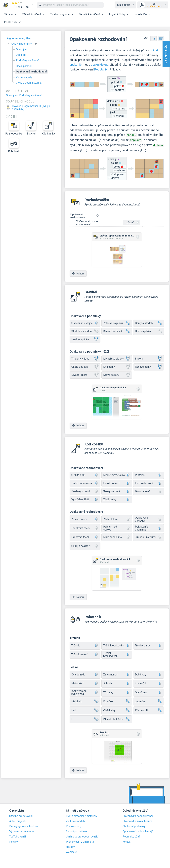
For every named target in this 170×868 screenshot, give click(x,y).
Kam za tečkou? (149, 482)
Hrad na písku (149, 330)
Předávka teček (85, 536)
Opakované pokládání (149, 518)
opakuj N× (76, 65)
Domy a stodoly (149, 322)
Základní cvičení (31, 14)
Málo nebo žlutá (117, 536)
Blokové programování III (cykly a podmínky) (31, 108)
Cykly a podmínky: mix (29, 83)
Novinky (14, 841)
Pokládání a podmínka (149, 527)
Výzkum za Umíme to (22, 831)
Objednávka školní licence (137, 820)
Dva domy (117, 366)
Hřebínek (85, 700)
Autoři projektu (18, 820)
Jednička (149, 700)
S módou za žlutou (149, 536)
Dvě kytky (149, 674)
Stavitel (31, 128)
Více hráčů (141, 14)
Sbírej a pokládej (85, 545)
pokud (154, 50)
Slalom (149, 358)
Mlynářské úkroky (117, 358)
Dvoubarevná (149, 490)
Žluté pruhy (117, 499)
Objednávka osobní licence (138, 815)
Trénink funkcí (85, 653)
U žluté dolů (85, 474)
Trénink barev (149, 645)
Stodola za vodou (85, 330)
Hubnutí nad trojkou (117, 527)
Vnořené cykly (24, 77)
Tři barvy (117, 691)
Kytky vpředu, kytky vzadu (85, 691)
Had (85, 709)
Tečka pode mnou (85, 482)
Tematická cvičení (89, 14)
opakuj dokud (100, 65)
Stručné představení (21, 815)
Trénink (85, 645)
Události (21, 55)
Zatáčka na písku (117, 322)
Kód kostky (48, 128)
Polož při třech (117, 482)
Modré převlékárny (117, 474)
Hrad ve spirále (85, 338)
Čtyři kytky (117, 709)
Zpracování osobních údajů (138, 831)
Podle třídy (11, 22)
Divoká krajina (85, 374)
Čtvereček (149, 683)
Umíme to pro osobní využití (82, 836)
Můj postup (124, 5)
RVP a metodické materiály (82, 815)
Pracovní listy (74, 825)
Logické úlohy (117, 14)
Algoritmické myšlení (19, 38)
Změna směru (85, 518)
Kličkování (85, 683)
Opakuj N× (22, 49)
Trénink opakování (117, 645)
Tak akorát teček (85, 527)
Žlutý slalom (117, 518)
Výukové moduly (75, 820)
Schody (117, 683)
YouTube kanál (18, 836)
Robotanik (14, 145)
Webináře (71, 851)
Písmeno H (149, 709)
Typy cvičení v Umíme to (80, 841)
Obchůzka (149, 691)
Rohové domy (149, 366)
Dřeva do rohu (117, 374)
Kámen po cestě (117, 330)
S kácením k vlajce (85, 322)
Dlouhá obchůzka (117, 718)
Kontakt (127, 841)
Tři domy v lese (85, 358)
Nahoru (78, 273)
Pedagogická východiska (24, 825)
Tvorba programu (60, 14)
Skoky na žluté (117, 490)
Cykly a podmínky (22, 44)
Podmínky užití (131, 836)
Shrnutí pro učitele (76, 831)
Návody (70, 846)
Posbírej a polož (85, 490)
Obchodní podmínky (134, 825)
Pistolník (149, 474)
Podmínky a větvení (27, 60)
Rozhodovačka (14, 128)
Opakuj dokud (24, 66)
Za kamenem (117, 674)
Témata (8, 14)
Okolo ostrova (85, 366)
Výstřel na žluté (85, 499)
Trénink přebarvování (117, 653)
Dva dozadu (85, 674)
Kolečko (117, 700)
